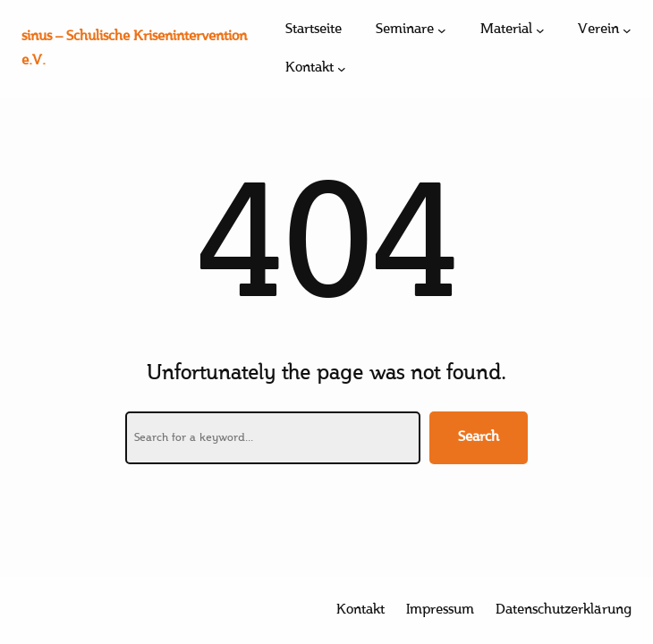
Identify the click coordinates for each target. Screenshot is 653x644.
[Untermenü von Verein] (627, 30)
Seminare (405, 30)
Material (506, 30)
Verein (598, 30)
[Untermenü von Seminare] (442, 30)
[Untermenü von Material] (540, 30)
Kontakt (310, 68)
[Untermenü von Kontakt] (342, 69)
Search (479, 438)
